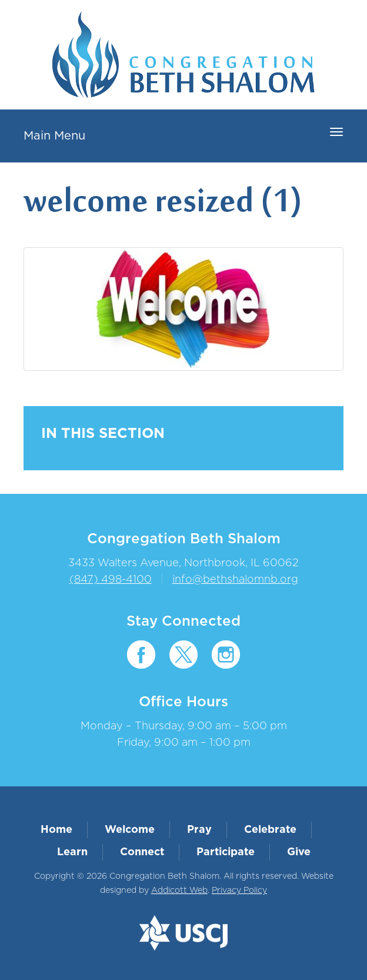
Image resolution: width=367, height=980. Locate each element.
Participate (226, 852)
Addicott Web (179, 891)
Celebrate (270, 830)
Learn (72, 852)
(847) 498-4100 (111, 580)
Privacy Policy (239, 891)
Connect (142, 852)
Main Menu (54, 136)
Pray (199, 830)
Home (56, 830)
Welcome (130, 830)
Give (299, 852)
